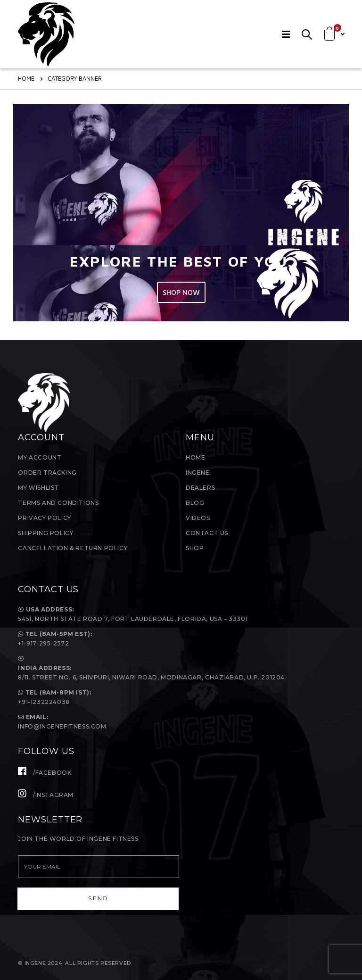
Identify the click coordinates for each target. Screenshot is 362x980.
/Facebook (45, 773)
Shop (195, 548)
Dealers (200, 488)
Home (195, 457)
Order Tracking (47, 473)
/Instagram (46, 795)
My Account (40, 457)
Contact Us (207, 533)
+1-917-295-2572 (43, 643)
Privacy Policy (44, 518)
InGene (198, 473)
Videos (198, 518)
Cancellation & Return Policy (73, 548)
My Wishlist (38, 488)
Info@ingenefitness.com (62, 726)
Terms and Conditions (58, 503)
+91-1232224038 (44, 702)
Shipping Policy (45, 533)
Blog (195, 503)
